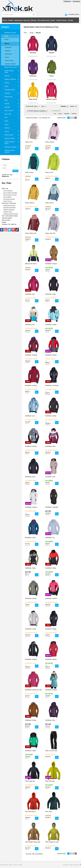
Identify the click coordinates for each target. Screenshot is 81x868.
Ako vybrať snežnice (9, 199)
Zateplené (52, 53)
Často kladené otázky (43, 20)
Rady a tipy (26, 20)
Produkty (10, 20)
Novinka (74, 114)
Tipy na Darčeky (8, 191)
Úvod (25, 33)
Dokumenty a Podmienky (9, 203)
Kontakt (52, 20)
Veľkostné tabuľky (7, 218)
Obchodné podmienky (10, 207)
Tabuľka (72, 106)
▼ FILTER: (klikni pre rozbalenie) (37, 111)
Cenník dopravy (18, 20)
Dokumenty (34, 20)
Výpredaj (67, 114)
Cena (43, 106)
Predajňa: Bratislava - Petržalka (64, 20)
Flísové (52, 76)
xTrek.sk (5, 20)
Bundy (32, 33)
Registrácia (76, 1)
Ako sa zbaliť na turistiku (10, 193)
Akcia (60, 114)
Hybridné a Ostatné (52, 99)
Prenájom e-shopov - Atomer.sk (72, 865)
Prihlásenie (67, 1)
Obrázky (63, 106)
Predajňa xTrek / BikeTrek (9, 224)
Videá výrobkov (6, 220)
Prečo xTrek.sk (8, 201)
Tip (55, 114)
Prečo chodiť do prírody (10, 195)
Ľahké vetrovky (33, 99)
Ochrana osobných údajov (11, 214)
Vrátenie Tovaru (8, 212)
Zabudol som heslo (7, 175)
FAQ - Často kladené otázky (10, 216)
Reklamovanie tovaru (9, 205)
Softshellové (33, 76)
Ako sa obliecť (7, 197)
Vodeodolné (33, 53)
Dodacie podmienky (9, 210)
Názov (36, 106)
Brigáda (4, 222)
